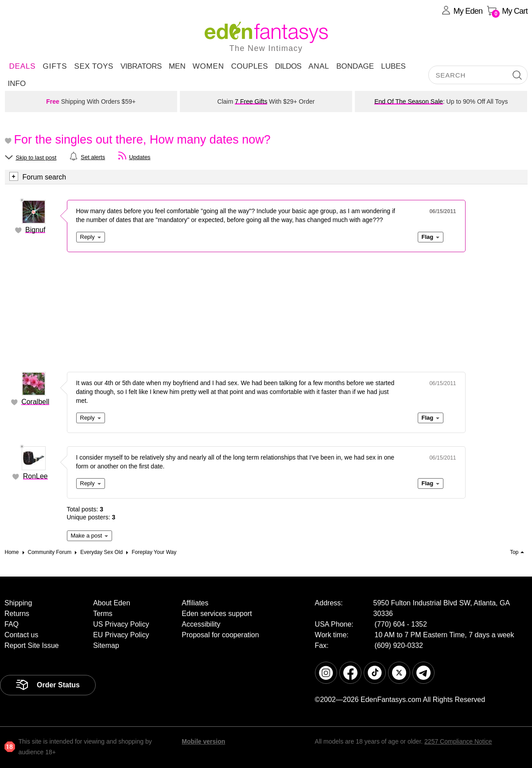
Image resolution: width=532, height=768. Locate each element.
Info (17, 84)
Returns (17, 614)
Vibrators (141, 66)
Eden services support (217, 614)
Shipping (18, 603)
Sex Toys (94, 66)
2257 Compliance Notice (458, 741)
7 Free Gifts (251, 101)
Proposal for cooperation (220, 635)
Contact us (21, 635)
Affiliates (195, 603)
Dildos (288, 66)
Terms (103, 614)
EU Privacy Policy (121, 635)
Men (177, 66)
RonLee (35, 476)
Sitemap (106, 645)
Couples (250, 66)
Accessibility (201, 624)
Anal (319, 66)
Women (208, 66)
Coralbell (35, 402)
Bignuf (35, 230)
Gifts (55, 66)
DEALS (23, 66)
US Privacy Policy (121, 624)
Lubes (393, 66)
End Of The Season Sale (409, 101)
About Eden (112, 603)
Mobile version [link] (203, 741)
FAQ (12, 624)
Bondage (355, 66)
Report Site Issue (32, 645)
